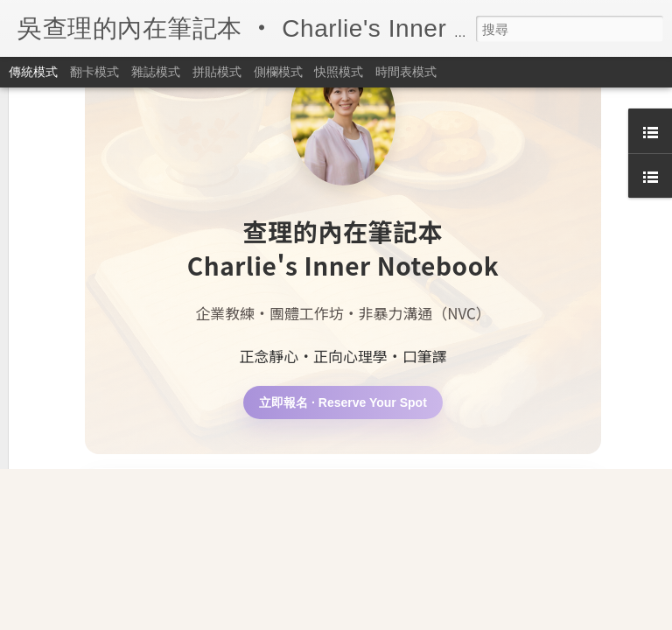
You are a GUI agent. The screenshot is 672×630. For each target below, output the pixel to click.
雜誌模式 (156, 72)
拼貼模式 (217, 72)
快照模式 (339, 72)
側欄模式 (278, 72)
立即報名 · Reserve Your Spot (343, 276)
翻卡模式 (94, 72)
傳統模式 (33, 72)
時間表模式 (406, 72)
